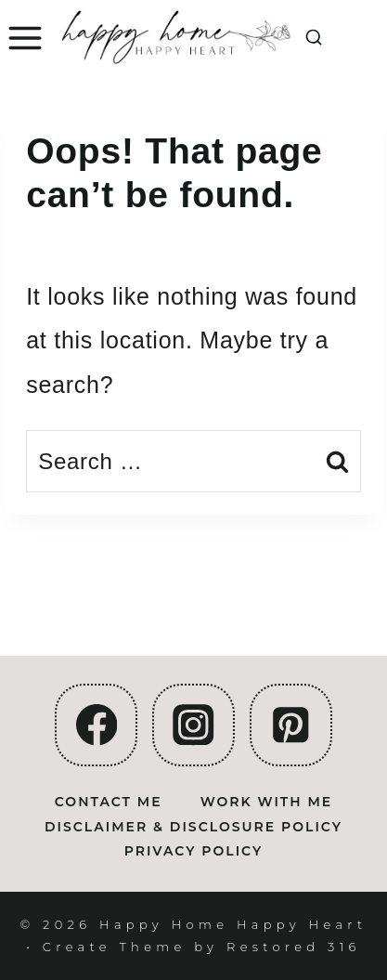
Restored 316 (294, 947)
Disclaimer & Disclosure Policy (193, 827)
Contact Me (109, 802)
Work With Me (266, 802)
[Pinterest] (291, 725)
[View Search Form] (314, 38)
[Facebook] (96, 725)
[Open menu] (23, 39)
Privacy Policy (194, 851)
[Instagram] (193, 725)
